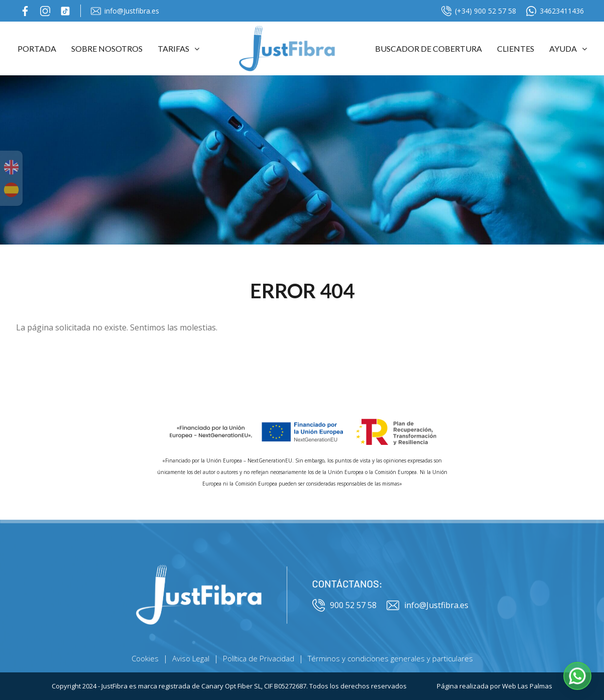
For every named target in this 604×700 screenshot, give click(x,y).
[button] (577, 676)
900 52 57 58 (344, 605)
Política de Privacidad (259, 658)
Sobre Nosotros (107, 48)
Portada (37, 48)
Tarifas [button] (178, 48)
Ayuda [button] (568, 48)
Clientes (516, 48)
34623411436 (555, 11)
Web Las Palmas (527, 686)
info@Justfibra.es (125, 11)
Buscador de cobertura (429, 48)
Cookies (145, 658)
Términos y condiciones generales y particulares (390, 658)
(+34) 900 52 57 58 (479, 11)
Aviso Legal (191, 658)
